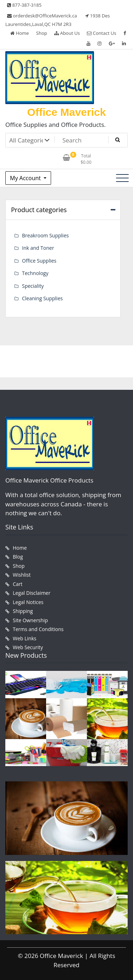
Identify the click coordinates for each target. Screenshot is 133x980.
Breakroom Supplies (45, 235)
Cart (18, 584)
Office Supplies (39, 261)
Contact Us (101, 33)
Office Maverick (67, 112)
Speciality (33, 286)
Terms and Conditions (38, 629)
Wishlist (22, 575)
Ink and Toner (38, 248)
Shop (42, 33)
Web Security (28, 647)
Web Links (24, 638)
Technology (35, 273)
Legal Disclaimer (32, 593)
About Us (67, 33)
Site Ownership (30, 620)
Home (20, 33)
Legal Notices (28, 602)
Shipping (23, 611)
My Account (26, 178)
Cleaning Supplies (42, 298)
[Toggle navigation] (122, 178)
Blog (18, 557)
